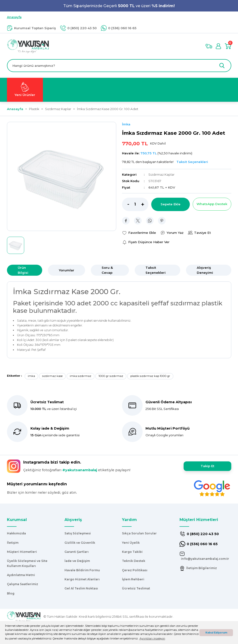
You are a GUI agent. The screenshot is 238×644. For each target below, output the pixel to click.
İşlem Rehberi (133, 579)
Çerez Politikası (135, 570)
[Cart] (228, 46)
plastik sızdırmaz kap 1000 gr (150, 376)
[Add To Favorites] (139, 233)
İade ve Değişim (77, 561)
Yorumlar (67, 270)
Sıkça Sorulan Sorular (139, 533)
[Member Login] (218, 46)
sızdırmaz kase (52, 376)
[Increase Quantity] (145, 204)
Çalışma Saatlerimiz (23, 584)
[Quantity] (135, 204)
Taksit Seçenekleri (156, 270)
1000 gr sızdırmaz (111, 376)
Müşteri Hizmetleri (22, 552)
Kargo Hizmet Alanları (82, 579)
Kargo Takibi (132, 552)
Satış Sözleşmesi (78, 533)
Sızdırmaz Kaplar (161, 174)
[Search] (119, 66)
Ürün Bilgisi (23, 270)
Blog (11, 593)
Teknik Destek (134, 561)
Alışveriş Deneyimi (205, 270)
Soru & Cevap (107, 270)
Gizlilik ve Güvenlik (80, 543)
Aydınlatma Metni (21, 575)
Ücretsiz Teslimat (136, 588)
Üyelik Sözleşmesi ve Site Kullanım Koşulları (27, 563)
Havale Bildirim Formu (82, 570)
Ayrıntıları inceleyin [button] (152, 638)
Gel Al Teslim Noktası (81, 588)
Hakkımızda (16, 533)
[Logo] (28, 46)
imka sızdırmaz (81, 376)
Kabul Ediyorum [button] (216, 633)
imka (31, 376)
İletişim (13, 543)
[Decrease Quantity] (126, 204)
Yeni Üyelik (131, 543)
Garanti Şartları (77, 552)
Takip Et (207, 466)
